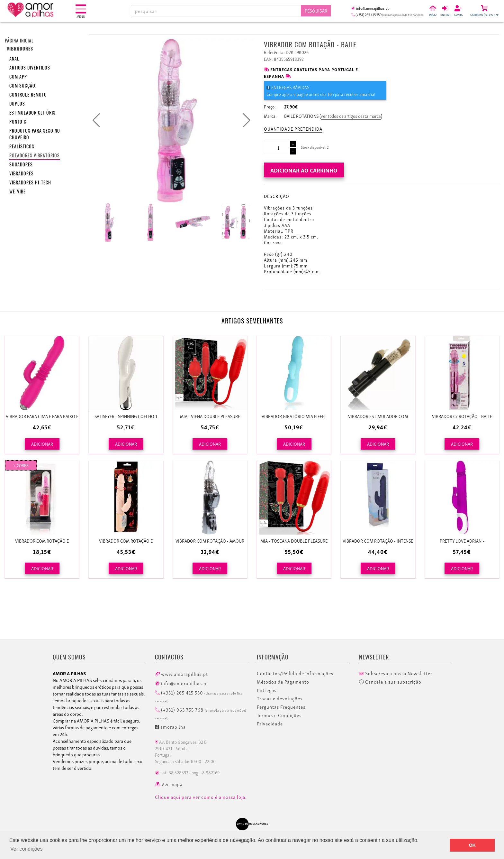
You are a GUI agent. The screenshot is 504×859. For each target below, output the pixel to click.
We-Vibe (18, 191)
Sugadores (21, 164)
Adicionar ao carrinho (304, 170)
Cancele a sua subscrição (390, 682)
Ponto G (18, 121)
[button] (247, 120)
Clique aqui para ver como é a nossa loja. (201, 797)
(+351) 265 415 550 (199, 696)
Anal (14, 58)
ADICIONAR (42, 444)
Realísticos (22, 146)
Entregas (267, 690)
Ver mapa (169, 784)
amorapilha (170, 726)
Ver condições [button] (27, 849)
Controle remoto (28, 94)
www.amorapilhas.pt (181, 674)
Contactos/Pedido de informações (295, 673)
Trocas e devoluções (280, 698)
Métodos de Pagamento (283, 682)
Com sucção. (23, 85)
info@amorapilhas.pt (182, 683)
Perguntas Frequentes (281, 707)
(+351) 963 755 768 (200, 713)
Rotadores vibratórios (35, 155)
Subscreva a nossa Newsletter (396, 673)
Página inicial (19, 40)
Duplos (17, 103)
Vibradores (22, 173)
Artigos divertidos (30, 67)
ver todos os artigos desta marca (351, 116)
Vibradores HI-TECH (30, 182)
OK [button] (472, 845)
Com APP (18, 76)
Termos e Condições (279, 715)
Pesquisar (316, 10)
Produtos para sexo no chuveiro (35, 134)
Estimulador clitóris (32, 112)
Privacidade (270, 724)
